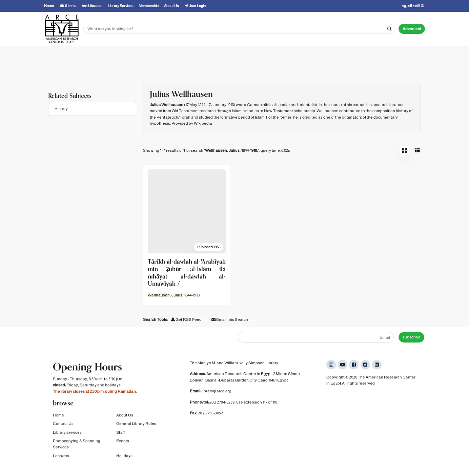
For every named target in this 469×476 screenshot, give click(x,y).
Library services (67, 433)
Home (58, 415)
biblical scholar (276, 105)
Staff (120, 433)
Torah (185, 117)
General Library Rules (136, 424)
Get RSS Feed (186, 319)
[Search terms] (239, 29)
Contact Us (63, 424)
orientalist (308, 105)
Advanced (412, 29)
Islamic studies (245, 111)
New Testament (279, 111)
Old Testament (185, 111)
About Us (125, 415)
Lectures (61, 456)
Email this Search (230, 319)
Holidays (124, 456)
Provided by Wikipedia (192, 123)
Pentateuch (167, 117)
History (61, 109)
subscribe (412, 337)
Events (123, 441)
